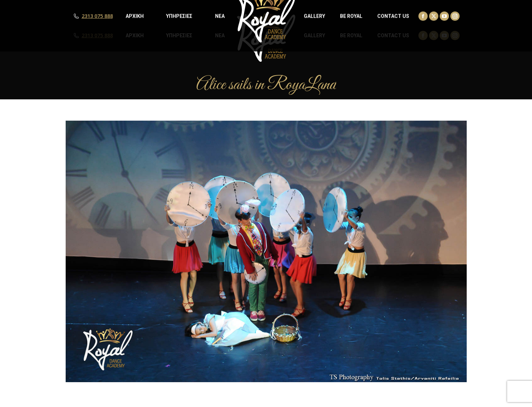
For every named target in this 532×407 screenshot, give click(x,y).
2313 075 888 (97, 35)
